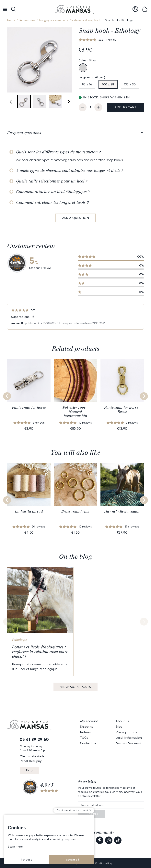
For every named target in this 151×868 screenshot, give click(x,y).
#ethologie (19, 640)
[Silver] (83, 68)
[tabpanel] (75, 182)
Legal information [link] (129, 738)
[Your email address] (111, 805)
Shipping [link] (87, 727)
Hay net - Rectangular (122, 511)
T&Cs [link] (84, 738)
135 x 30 (130, 84)
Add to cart (125, 107)
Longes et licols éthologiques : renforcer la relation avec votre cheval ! (40, 652)
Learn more (15, 847)
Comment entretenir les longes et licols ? (52, 202)
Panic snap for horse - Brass (122, 410)
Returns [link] (86, 732)
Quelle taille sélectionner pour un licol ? (52, 181)
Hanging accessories (52, 20)
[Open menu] (5, 9)
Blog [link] (119, 727)
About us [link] (122, 721)
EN (28, 770)
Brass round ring (75, 511)
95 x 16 (87, 84)
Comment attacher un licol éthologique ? (53, 192)
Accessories (27, 20)
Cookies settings (104, 863)
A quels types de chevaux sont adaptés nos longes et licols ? (70, 170)
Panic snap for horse (29, 407)
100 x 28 (108, 84)
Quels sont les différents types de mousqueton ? (58, 152)
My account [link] (89, 721)
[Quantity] (90, 107)
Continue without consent (72, 810)
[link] (135, 9)
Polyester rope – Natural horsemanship (75, 412)
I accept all (72, 860)
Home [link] (11, 20)
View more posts (75, 687)
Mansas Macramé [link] (128, 743)
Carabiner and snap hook (85, 20)
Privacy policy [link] (126, 732)
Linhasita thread (29, 511)
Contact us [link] (88, 743)
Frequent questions (24, 133)
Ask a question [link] (76, 218)
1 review (111, 40)
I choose (26, 860)
